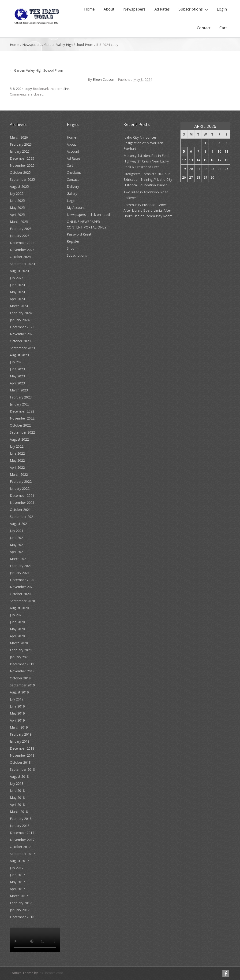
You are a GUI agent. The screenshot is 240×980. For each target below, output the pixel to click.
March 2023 (19, 390)
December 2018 (22, 748)
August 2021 (19, 524)
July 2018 (17, 783)
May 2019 (17, 713)
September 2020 (22, 601)
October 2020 (20, 594)
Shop (71, 248)
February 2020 (21, 650)
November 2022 (22, 418)
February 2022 (21, 481)
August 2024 (19, 271)
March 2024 (19, 306)
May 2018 (17, 798)
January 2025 (20, 236)
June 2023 (17, 369)
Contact (204, 28)
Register (73, 241)
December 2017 (22, 833)
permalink (62, 89)
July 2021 (17, 531)
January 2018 (20, 826)
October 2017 (20, 847)
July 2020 (17, 615)
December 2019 (22, 664)
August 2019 (19, 692)
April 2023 (17, 383)
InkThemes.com (51, 973)
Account (73, 151)
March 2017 (19, 896)
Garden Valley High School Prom (69, 45)
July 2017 (17, 868)
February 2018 (21, 819)
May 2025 (17, 208)
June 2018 (17, 790)
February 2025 (21, 229)
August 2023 (19, 355)
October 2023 (20, 341)
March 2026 (19, 137)
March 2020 (19, 643)
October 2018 (20, 762)
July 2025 (17, 193)
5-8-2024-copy (21, 89)
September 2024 (22, 264)
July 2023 (17, 362)
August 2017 (19, 861)
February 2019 (21, 734)
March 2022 (19, 474)
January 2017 (20, 910)
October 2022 (20, 425)
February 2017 (21, 903)
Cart (223, 28)
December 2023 (22, 327)
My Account (76, 208)
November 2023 (22, 334)
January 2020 (20, 657)
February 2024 (21, 313)
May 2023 (17, 376)
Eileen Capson (103, 79)
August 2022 (19, 439)
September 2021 (22, 517)
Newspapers (134, 9)
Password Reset (79, 234)
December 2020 (22, 580)
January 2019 (20, 741)
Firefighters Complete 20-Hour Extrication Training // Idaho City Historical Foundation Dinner (148, 179)
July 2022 (17, 446)
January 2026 (20, 151)
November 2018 (22, 755)
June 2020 (17, 622)
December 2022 (22, 411)
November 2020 (22, 587)
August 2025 (19, 186)
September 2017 (22, 854)
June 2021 (17, 538)
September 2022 (22, 432)
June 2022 (17, 453)
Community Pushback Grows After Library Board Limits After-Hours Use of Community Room (148, 210)
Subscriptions (191, 9)
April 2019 (17, 720)
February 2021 (21, 566)
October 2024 (20, 257)
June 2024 (17, 285)
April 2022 (17, 467)
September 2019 (22, 685)
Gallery (72, 193)
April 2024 (17, 299)
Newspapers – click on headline (91, 215)
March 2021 (19, 559)
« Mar (185, 188)
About (109, 9)
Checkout (74, 172)
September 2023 (22, 348)
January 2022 (20, 488)
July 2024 (17, 278)
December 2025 (22, 158)
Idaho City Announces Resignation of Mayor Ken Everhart (143, 143)
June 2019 (17, 706)
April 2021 (17, 552)
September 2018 (22, 769)
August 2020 (19, 608)
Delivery (73, 186)
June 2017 (17, 875)
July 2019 (17, 699)
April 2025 (17, 215)
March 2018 (19, 812)
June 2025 (17, 201)
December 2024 (22, 243)
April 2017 (17, 889)
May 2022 (17, 460)
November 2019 (22, 671)
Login (222, 9)
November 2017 (22, 840)
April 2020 (17, 636)
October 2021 (20, 510)
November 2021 (22, 503)
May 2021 (17, 545)
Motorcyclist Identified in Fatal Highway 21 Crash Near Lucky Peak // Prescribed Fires (146, 161)
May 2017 (17, 882)
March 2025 (19, 222)
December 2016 (22, 917)
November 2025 (22, 165)
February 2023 (21, 397)
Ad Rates (162, 9)
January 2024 (20, 320)
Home (89, 9)
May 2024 (17, 292)
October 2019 (20, 678)
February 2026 (21, 144)
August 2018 (19, 776)
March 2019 (19, 727)
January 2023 (20, 404)
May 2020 (17, 629)
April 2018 (17, 805)
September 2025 (22, 179)
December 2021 (22, 496)
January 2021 (20, 573)
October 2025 (20, 172)
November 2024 (22, 250)
